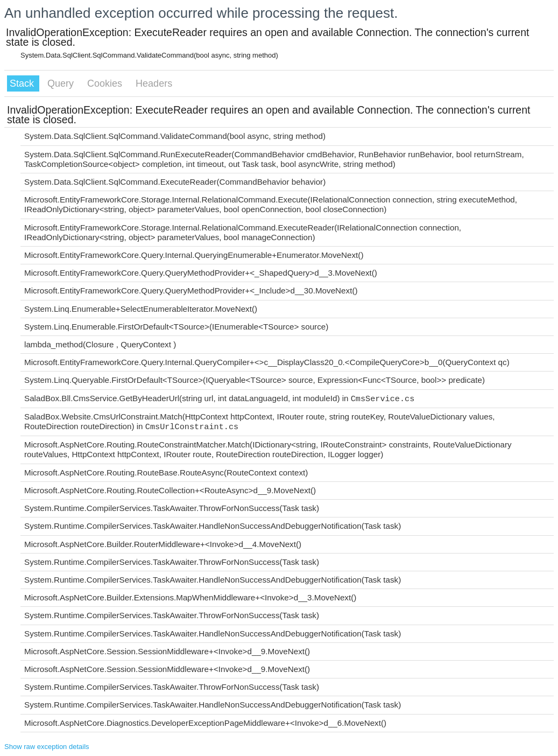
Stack (23, 83)
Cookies (106, 83)
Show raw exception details (47, 747)
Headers (154, 83)
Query (62, 83)
